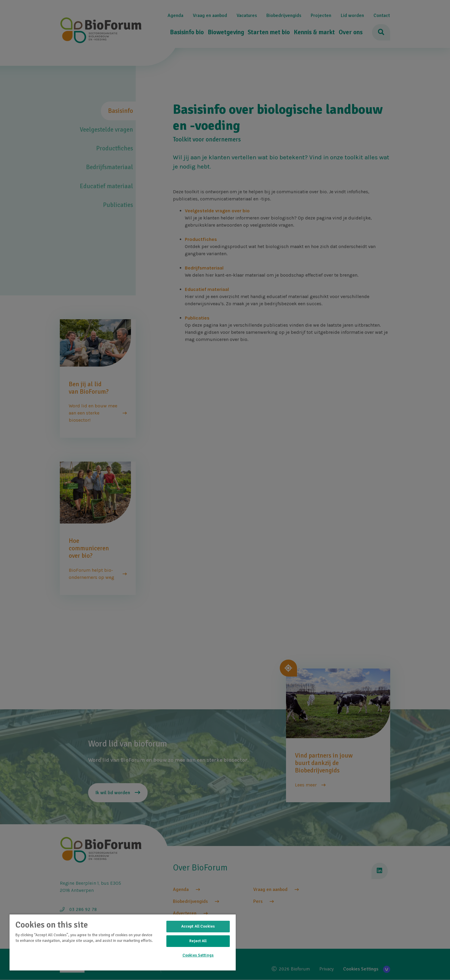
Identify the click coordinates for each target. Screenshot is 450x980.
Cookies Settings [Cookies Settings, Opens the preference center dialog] (198, 955)
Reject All (198, 941)
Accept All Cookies (198, 926)
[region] (123, 942)
